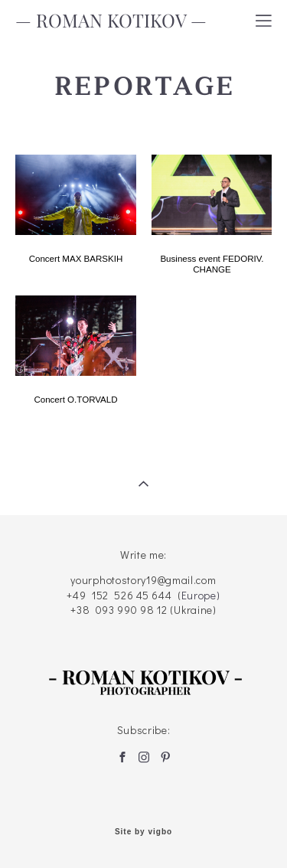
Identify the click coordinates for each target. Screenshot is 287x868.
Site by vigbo (143, 832)
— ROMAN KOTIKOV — (111, 21)
